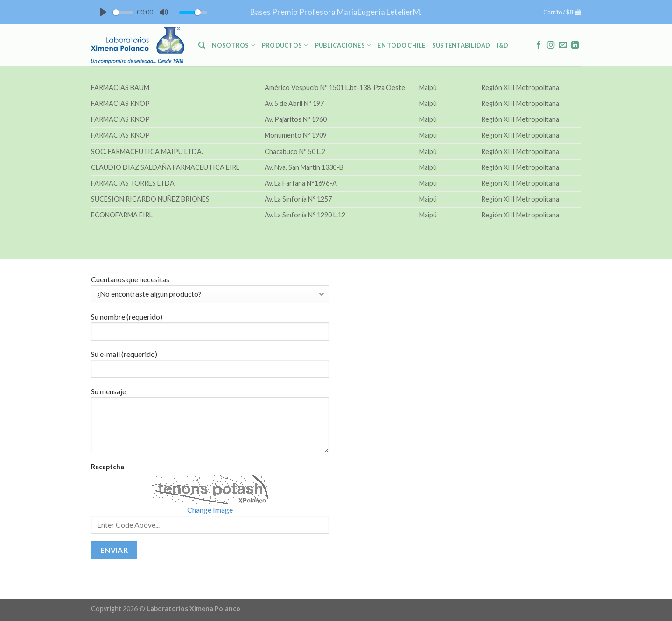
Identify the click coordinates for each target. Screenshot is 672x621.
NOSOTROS (234, 45)
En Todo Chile (401, 45)
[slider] (123, 12)
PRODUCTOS (285, 45)
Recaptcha (108, 467)
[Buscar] (202, 45)
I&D (503, 45)
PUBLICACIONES (343, 45)
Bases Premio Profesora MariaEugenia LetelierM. (336, 12)
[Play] (103, 12)
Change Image (210, 510)
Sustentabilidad (461, 45)
